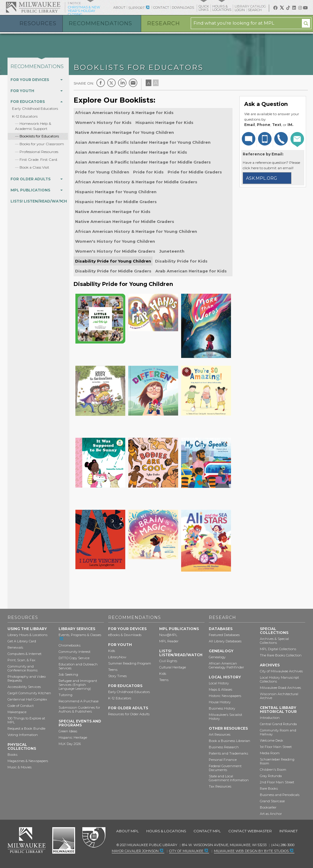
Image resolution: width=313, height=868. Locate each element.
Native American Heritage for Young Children (125, 132)
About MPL (128, 831)
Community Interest (74, 652)
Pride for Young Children (102, 172)
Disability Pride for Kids (181, 261)
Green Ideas (68, 731)
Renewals (15, 647)
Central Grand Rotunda (278, 724)
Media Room (270, 753)
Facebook (101, 83)
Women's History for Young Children (115, 241)
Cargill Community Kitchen (29, 693)
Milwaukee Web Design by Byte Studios (251, 851)
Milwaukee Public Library (33, 7)
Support (137, 8)
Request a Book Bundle (26, 728)
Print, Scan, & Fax (21, 660)
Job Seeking (68, 674)
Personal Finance (223, 760)
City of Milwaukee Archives (281, 671)
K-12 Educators (25, 116)
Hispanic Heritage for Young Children (116, 192)
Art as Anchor (271, 814)
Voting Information (23, 735)
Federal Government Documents (225, 768)
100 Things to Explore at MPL (26, 720)
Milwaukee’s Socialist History (225, 717)
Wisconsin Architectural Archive (279, 696)
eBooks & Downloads (125, 635)
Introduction (270, 718)
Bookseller (268, 807)
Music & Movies (20, 767)
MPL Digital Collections (278, 649)
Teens (113, 670)
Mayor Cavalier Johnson (135, 851)
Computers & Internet (24, 654)
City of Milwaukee (64, 840)
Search (255, 10)
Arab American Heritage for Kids (191, 271)
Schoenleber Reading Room (277, 761)
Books (12, 755)
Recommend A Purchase (79, 701)
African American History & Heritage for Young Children (136, 231)
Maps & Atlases (220, 689)
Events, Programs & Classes (80, 635)
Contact (161, 8)
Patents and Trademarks (228, 753)
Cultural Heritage (173, 667)
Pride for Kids (148, 172)
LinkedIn (122, 83)
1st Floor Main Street (276, 747)
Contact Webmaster (250, 831)
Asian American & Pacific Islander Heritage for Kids (131, 152)
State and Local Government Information (229, 778)
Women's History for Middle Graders (115, 251)
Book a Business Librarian (229, 741)
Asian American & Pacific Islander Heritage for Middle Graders (143, 162)
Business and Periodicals (280, 795)
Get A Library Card (22, 641)
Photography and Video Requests (27, 679)
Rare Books (269, 788)
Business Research (224, 747)
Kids (112, 651)
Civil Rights (168, 661)
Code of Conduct (21, 706)
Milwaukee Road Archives (280, 688)
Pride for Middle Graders (195, 172)
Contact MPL (207, 831)
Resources (38, 23)
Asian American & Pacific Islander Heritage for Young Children (143, 142)
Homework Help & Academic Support (33, 126)
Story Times (117, 676)
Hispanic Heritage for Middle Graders (116, 202)
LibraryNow (117, 657)
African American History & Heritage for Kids (124, 113)
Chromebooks (70, 645)
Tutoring (65, 695)
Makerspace (17, 712)
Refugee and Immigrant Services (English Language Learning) (78, 685)
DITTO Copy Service (74, 658)
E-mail (133, 83)
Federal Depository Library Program (94, 838)
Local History (219, 683)
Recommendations (100, 23)
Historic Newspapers (225, 696)
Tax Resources (220, 786)
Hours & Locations (166, 831)
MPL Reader (169, 641)
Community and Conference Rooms (23, 668)
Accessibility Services (24, 687)
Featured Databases (224, 635)
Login (240, 10)
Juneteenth (172, 251)
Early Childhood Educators (35, 108)
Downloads (183, 8)
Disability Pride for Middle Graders (113, 271)
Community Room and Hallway (278, 732)
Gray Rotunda (271, 776)
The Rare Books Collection (281, 655)
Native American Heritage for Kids (113, 212)
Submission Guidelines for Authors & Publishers (79, 709)
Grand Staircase (272, 801)
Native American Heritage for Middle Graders (125, 221)
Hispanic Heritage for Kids (164, 122)
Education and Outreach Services (78, 666)
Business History (222, 708)
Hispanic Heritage (73, 737)
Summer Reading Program (130, 663)
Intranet (289, 831)
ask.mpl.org (261, 178)
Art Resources (220, 734)
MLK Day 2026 (70, 744)
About (119, 8)
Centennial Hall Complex (27, 699)
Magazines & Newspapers (28, 761)
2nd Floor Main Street (277, 782)
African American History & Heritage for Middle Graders (136, 182)
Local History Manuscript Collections (279, 679)
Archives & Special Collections (274, 641)
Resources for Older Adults (129, 714)
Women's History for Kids (103, 122)
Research (164, 23)
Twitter (111, 83)
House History (220, 702)
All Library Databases (225, 641)
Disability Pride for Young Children (113, 261)
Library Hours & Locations (27, 635)
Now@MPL (168, 635)
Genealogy (217, 657)
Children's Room (273, 770)
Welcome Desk (272, 740)
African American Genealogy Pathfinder (226, 665)
